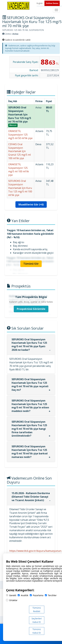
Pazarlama (37, 595)
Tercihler (51, 595)
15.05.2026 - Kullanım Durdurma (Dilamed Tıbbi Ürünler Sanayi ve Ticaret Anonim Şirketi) (31, 497)
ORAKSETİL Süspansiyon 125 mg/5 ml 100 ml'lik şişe (19, 170)
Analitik (23, 595)
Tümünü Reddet (37, 610)
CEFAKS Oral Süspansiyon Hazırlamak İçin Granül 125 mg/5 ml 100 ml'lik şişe (19, 151)
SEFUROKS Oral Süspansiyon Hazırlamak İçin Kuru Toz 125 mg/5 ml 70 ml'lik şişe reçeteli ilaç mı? (30, 385)
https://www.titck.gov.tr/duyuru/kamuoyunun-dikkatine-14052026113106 (36, 553)
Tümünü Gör (31, 264)
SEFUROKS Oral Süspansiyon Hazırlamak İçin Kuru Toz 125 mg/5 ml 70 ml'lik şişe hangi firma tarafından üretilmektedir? (29, 429)
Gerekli (11, 595)
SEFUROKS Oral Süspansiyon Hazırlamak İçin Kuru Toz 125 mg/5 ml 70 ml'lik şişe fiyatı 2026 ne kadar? (29, 345)
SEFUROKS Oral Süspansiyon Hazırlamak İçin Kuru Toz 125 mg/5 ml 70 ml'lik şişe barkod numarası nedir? (30, 452)
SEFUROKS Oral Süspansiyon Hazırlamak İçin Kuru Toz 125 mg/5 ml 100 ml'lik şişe (20, 188)
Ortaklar (12, 600)
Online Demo (52, 3)
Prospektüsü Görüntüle (31, 309)
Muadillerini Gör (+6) (31, 204)
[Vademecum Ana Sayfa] (18, 6)
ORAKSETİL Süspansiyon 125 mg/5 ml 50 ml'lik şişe (20, 135)
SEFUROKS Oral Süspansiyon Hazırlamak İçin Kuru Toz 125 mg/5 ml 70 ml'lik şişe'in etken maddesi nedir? (30, 406)
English (40, 3)
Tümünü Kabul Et (37, 631)
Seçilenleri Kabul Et (37, 620)
